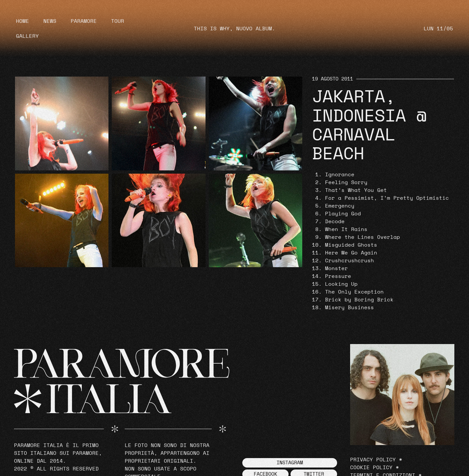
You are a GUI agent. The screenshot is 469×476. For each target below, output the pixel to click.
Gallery (27, 36)
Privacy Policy (373, 460)
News (50, 21)
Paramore (84, 21)
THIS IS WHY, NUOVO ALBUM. (234, 29)
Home (22, 21)
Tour (118, 21)
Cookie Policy (371, 468)
